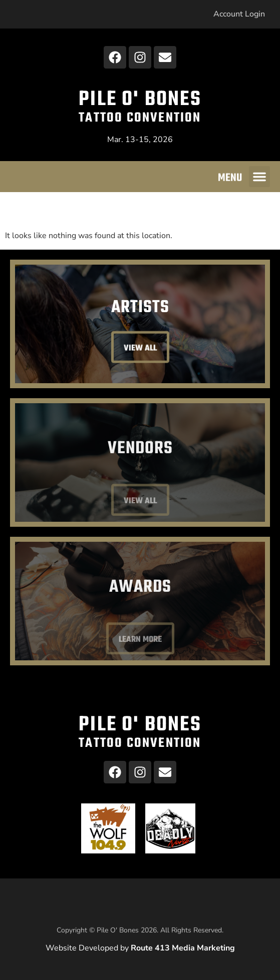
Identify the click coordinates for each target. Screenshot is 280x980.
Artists (140, 309)
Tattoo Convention (140, 118)
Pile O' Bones (140, 100)
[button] (259, 178)
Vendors (140, 467)
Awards (140, 606)
